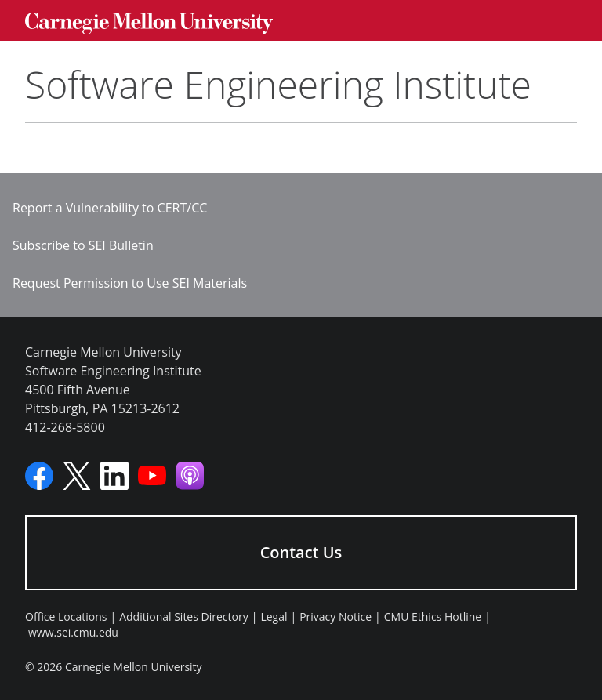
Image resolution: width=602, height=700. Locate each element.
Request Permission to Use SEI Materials (130, 283)
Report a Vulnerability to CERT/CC (110, 208)
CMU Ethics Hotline (433, 617)
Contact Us (301, 552)
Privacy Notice (335, 617)
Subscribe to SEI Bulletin (83, 245)
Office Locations (66, 617)
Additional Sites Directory (184, 617)
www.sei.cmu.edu (73, 632)
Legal (274, 617)
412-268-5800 (65, 427)
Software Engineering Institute (278, 84)
